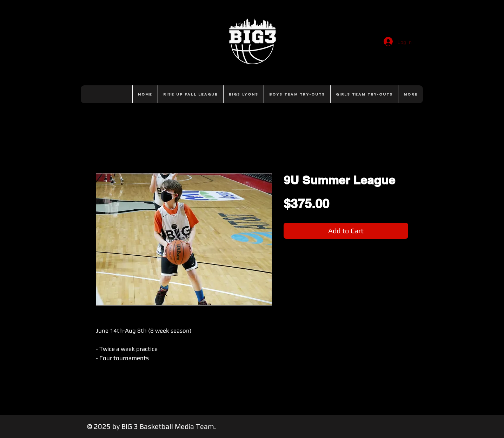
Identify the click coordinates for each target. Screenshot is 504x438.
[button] (297, 94)
